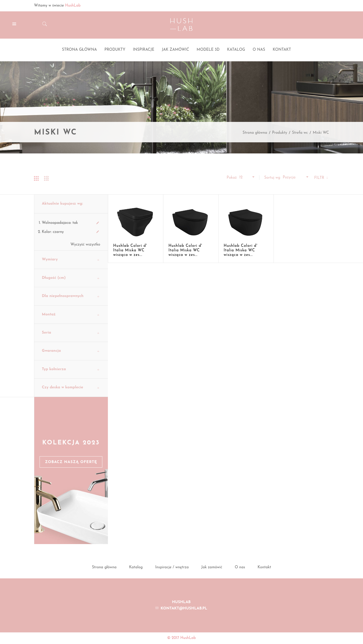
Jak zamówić (212, 567)
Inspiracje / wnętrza (172, 567)
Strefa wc (300, 133)
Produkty (280, 133)
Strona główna (255, 133)
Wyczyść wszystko (85, 245)
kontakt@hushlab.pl (184, 609)
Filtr (320, 178)
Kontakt (264, 567)
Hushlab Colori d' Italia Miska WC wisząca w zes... (130, 250)
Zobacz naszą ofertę (71, 462)
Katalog (136, 567)
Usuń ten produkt (98, 223)
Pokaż (232, 178)
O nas (240, 567)
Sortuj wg (272, 178)
